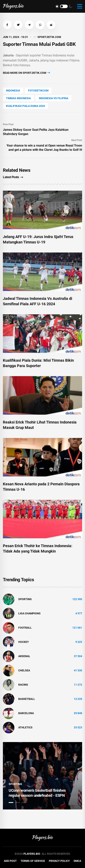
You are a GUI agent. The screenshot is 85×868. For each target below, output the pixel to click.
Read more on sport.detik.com (26, 73)
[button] (7, 25)
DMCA (77, 861)
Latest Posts (13, 177)
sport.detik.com (49, 37)
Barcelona (26, 713)
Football (25, 628)
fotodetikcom (38, 91)
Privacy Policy (59, 861)
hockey (24, 642)
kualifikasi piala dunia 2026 (25, 106)
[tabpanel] (42, 776)
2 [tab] (17, 803)
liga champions (29, 613)
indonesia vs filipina (54, 98)
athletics (25, 727)
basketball (27, 699)
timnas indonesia (18, 98)
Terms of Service (33, 861)
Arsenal (24, 656)
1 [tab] (11, 803)
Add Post (10, 861)
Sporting (25, 599)
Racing (23, 685)
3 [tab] (24, 803)
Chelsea (24, 670)
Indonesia (13, 91)
